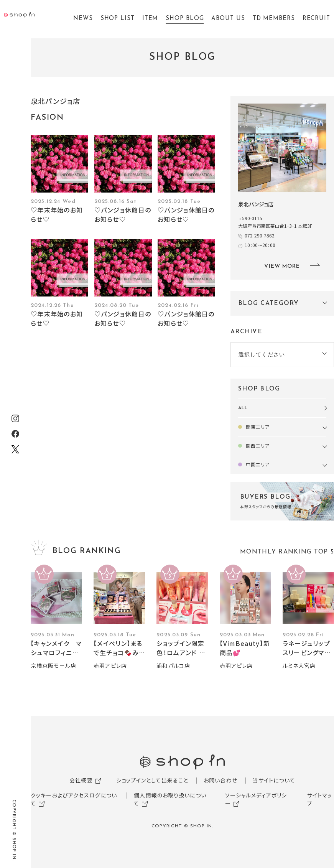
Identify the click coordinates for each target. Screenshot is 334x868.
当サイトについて (274, 780)
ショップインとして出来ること (152, 780)
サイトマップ (320, 799)
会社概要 (81, 780)
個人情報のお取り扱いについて (170, 799)
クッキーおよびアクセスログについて (74, 799)
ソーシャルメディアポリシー (256, 799)
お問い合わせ (220, 780)
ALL (243, 408)
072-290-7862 (260, 235)
